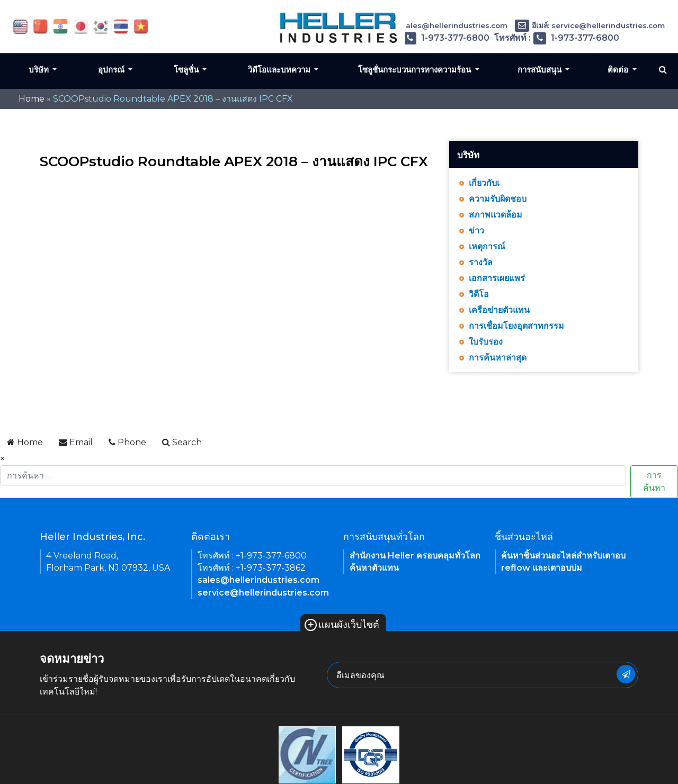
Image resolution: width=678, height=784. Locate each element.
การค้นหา (654, 481)
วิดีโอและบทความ (280, 70)
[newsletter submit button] (626, 674)
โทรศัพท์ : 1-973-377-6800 (426, 38)
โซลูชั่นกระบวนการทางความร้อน (416, 70)
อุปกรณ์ (112, 70)
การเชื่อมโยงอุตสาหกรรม (516, 326)
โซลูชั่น (187, 70)
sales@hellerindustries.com (258, 580)
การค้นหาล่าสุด (498, 358)
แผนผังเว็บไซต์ (342, 625)
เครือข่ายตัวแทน (499, 310)
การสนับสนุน (541, 70)
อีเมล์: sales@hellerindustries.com (436, 25)
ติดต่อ (619, 70)
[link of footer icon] (307, 755)
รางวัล (481, 262)
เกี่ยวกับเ (484, 183)
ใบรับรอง (486, 342)
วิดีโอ (479, 294)
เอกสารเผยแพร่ (497, 278)
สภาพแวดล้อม (496, 215)
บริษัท (40, 70)
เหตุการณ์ (487, 246)
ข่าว (476, 231)
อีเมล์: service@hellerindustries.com (590, 25)
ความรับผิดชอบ (498, 199)
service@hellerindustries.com (263, 593)
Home (32, 99)
